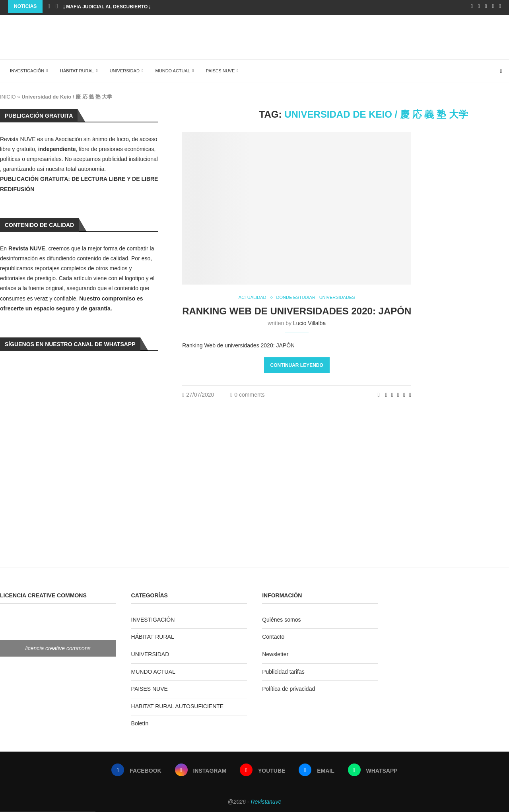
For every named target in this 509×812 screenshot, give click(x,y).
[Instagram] (479, 6)
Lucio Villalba (309, 322)
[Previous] (49, 6)
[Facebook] (472, 6)
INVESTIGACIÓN (23, 69)
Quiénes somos (281, 618)
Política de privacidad (288, 687)
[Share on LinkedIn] (392, 394)
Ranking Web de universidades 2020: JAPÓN (297, 310)
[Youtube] (486, 6)
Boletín (140, 721)
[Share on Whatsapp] (398, 394)
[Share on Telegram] (404, 394)
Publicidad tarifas (283, 670)
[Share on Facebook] (386, 394)
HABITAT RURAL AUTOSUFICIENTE (178, 704)
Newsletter (275, 652)
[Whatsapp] (500, 6)
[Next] (57, 6)
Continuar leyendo (297, 364)
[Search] (505, 69)
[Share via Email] (410, 394)
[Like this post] (379, 394)
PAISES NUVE (217, 69)
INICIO (8, 95)
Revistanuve (266, 800)
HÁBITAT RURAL (73, 69)
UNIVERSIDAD (121, 69)
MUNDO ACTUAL (169, 69)
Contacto (273, 635)
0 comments (247, 394)
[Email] (493, 6)
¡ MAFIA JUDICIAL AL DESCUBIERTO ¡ (107, 7)
